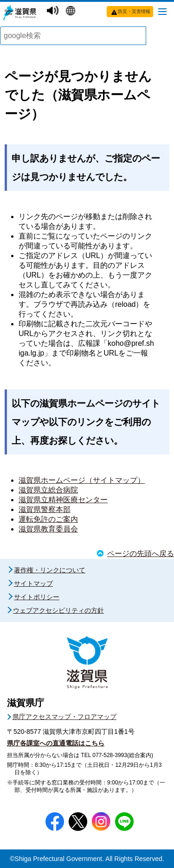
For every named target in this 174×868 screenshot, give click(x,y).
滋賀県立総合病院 (48, 490)
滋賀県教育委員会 (48, 529)
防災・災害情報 (134, 11)
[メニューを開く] (162, 11)
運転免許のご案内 (48, 519)
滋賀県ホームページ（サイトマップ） (82, 480)
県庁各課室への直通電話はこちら (56, 743)
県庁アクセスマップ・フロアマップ (64, 717)
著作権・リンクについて (50, 570)
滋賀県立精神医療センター (63, 500)
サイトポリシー (37, 597)
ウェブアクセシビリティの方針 (58, 610)
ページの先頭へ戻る (141, 554)
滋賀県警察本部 (45, 509)
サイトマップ (33, 583)
